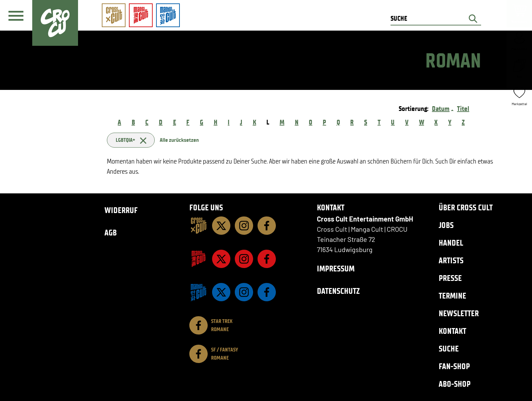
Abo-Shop (455, 384)
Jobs (446, 225)
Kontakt (452, 331)
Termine (452, 296)
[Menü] (16, 16)
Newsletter (459, 313)
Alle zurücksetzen (179, 140)
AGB (111, 233)
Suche (449, 349)
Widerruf (121, 210)
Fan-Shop (454, 366)
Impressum (336, 269)
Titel (463, 109)
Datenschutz (338, 291)
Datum (441, 109)
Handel (451, 243)
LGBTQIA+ (131, 140)
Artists (451, 260)
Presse (450, 278)
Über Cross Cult (466, 207)
